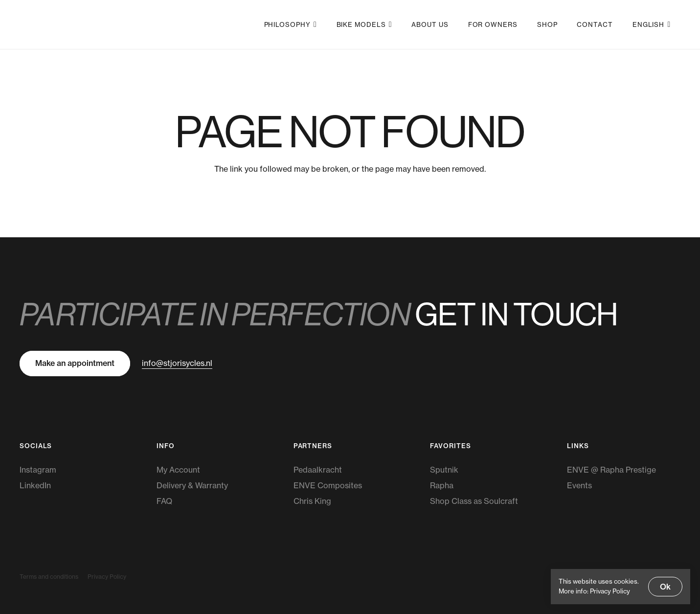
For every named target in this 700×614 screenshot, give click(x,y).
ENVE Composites (328, 485)
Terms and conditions (49, 577)
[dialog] (621, 587)
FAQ (164, 501)
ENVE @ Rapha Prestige (611, 470)
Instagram (38, 470)
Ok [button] (665, 587)
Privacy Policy (107, 577)
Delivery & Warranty (192, 485)
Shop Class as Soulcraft (474, 501)
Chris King (312, 501)
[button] (314, 24)
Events (579, 485)
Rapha (442, 485)
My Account (178, 470)
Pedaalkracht (318, 470)
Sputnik (444, 470)
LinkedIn (35, 485)
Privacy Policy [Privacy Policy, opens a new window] (610, 591)
